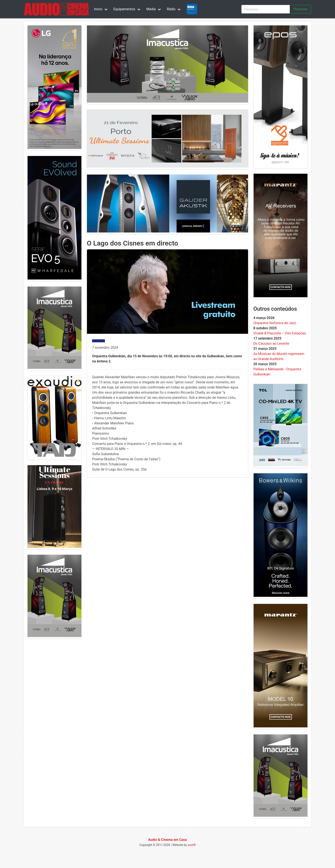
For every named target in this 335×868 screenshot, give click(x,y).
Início (98, 9)
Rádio (171, 9)
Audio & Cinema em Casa (167, 840)
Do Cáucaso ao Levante (271, 344)
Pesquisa (300, 9)
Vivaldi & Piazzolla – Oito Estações (280, 333)
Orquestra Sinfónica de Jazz (275, 323)
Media (151, 9)
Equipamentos (124, 9)
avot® (192, 845)
